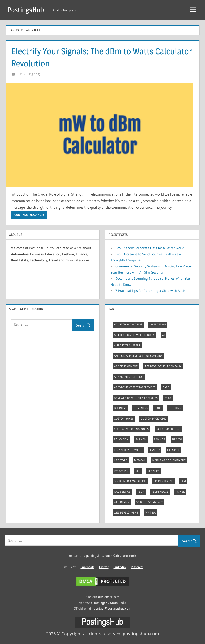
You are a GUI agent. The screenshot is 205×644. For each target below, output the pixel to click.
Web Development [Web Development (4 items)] (126, 513)
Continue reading (28, 215)
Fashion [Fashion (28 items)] (141, 439)
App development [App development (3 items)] (126, 366)
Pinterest (137, 567)
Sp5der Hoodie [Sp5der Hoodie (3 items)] (163, 481)
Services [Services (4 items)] (153, 471)
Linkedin (120, 567)
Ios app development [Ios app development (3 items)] (128, 450)
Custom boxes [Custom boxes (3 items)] (124, 419)
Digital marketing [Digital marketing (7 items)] (168, 429)
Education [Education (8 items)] (121, 439)
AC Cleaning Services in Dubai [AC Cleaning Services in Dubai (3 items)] (134, 335)
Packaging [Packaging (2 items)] (121, 471)
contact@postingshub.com (113, 608)
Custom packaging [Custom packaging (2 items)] (154, 419)
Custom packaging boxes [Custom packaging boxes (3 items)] (131, 429)
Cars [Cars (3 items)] (158, 408)
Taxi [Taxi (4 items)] (183, 481)
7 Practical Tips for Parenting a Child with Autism (152, 291)
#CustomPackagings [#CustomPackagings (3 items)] (128, 324)
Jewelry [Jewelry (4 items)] (155, 450)
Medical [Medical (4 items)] (140, 460)
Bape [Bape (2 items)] (166, 387)
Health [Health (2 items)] (177, 439)
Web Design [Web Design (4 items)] (122, 502)
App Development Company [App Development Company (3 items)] (163, 366)
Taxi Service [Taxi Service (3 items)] (122, 492)
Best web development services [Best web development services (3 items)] (136, 398)
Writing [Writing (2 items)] (151, 513)
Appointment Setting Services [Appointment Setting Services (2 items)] (135, 387)
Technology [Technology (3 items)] (160, 492)
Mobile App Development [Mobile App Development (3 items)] (169, 460)
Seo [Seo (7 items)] (138, 471)
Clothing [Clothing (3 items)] (175, 408)
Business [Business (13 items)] (120, 408)
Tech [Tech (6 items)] (141, 492)
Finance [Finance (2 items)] (159, 439)
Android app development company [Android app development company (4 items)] (138, 356)
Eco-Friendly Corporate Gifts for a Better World (150, 248)
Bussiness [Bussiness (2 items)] (141, 408)
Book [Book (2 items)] (168, 398)
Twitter (104, 567)
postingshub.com (98, 556)
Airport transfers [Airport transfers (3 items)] (127, 345)
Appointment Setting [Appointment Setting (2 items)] (129, 377)
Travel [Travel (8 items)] (180, 492)
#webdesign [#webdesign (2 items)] (158, 324)
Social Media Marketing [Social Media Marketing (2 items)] (130, 481)
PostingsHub (26, 10)
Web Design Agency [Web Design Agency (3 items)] (150, 502)
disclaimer (105, 597)
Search (83, 325)
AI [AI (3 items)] (163, 335)
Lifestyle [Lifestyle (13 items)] (173, 450)
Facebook (87, 567)
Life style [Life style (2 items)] (121, 460)
